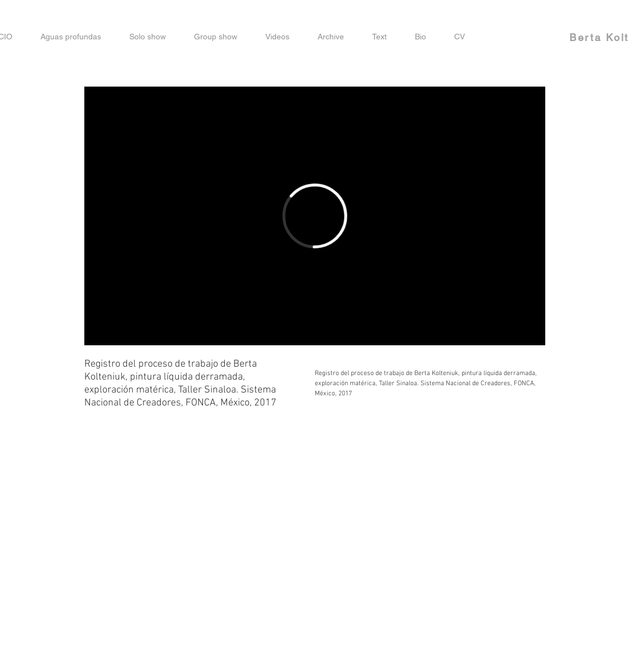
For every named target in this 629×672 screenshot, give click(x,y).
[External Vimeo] (315, 216)
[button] (277, 37)
